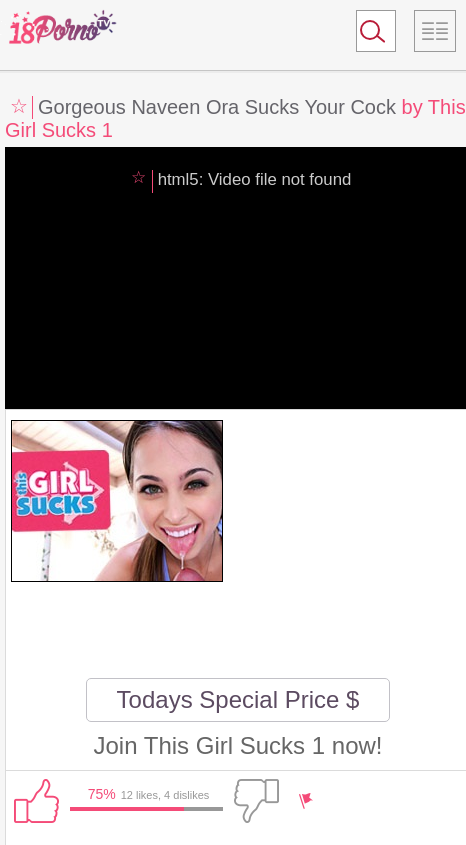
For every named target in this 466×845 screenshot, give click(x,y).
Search (367, 35)
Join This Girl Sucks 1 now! (237, 745)
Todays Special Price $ (238, 699)
